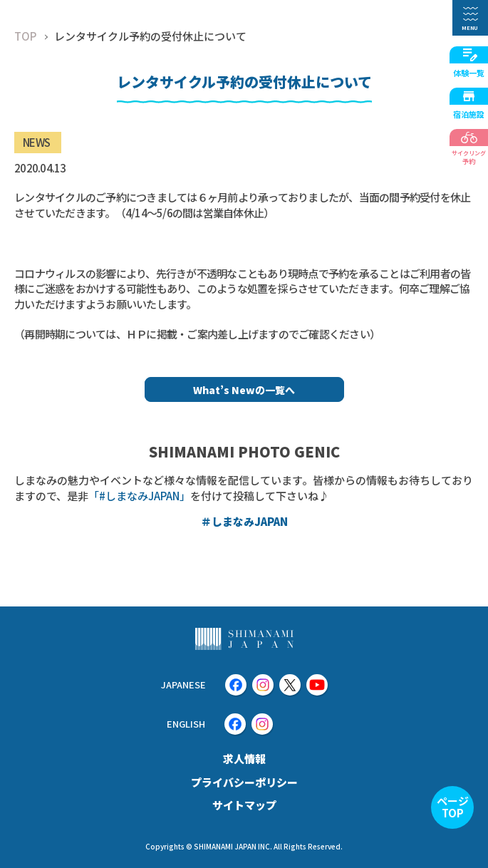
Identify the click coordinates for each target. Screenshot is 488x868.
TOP (25, 36)
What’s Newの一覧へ (244, 390)
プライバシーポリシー (244, 782)
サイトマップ (244, 805)
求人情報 (244, 759)
